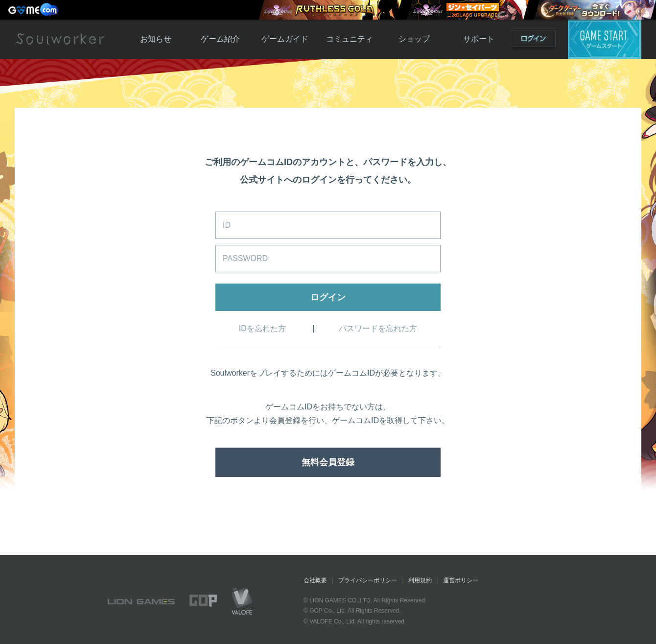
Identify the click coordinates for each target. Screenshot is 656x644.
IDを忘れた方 (262, 328)
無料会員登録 (328, 462)
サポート (479, 39)
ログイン (534, 40)
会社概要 (315, 580)
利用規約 (420, 580)
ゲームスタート (605, 39)
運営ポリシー (461, 580)
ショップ (414, 39)
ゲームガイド (285, 39)
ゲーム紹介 (220, 39)
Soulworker (60, 39)
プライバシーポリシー (368, 580)
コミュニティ (350, 39)
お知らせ (156, 39)
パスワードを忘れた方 (378, 328)
